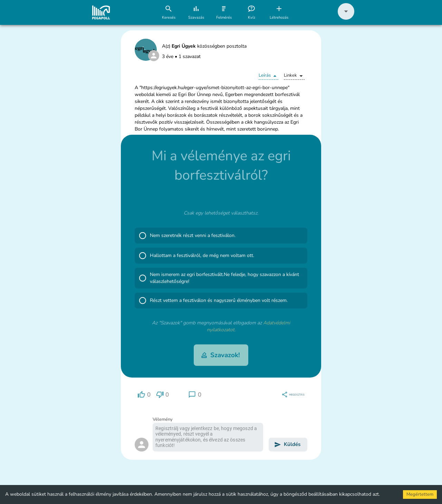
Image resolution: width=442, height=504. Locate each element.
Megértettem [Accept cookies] (420, 494)
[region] (144, 395)
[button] (346, 18)
